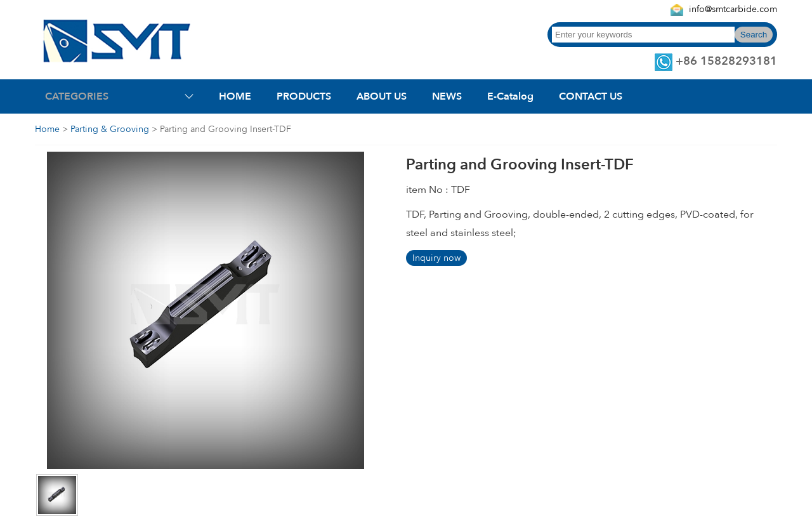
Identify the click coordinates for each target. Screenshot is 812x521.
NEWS (447, 96)
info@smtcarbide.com (733, 9)
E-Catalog (510, 96)
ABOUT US (382, 96)
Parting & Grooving (110, 129)
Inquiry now (436, 258)
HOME (235, 96)
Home (47, 129)
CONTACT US (591, 96)
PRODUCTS (304, 96)
